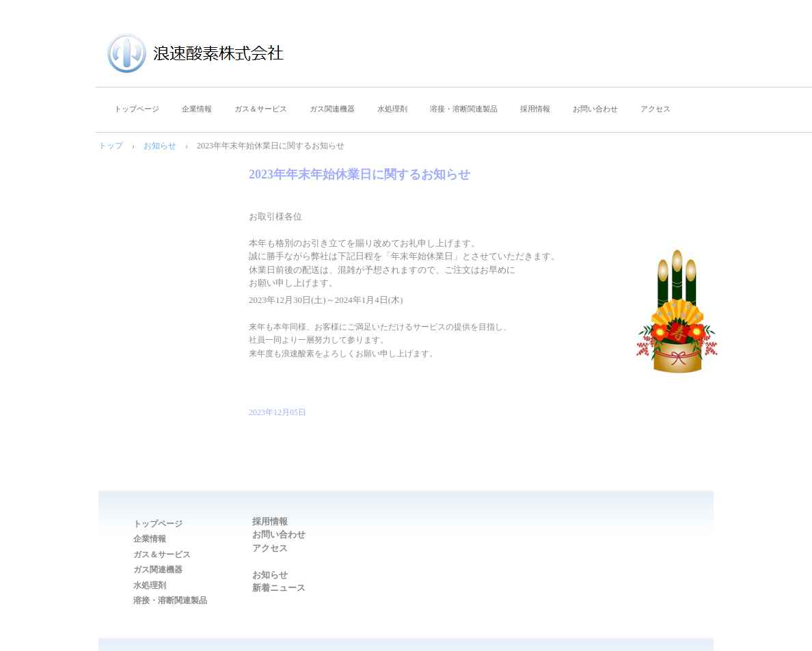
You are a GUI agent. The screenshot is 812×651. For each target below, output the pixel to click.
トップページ (137, 109)
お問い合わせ (595, 109)
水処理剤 (392, 109)
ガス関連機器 (332, 109)
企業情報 (197, 109)
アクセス (655, 109)
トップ (111, 146)
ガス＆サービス (261, 109)
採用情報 (535, 109)
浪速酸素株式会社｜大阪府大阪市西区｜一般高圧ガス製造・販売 (222, 55)
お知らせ (160, 146)
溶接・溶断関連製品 (464, 109)
